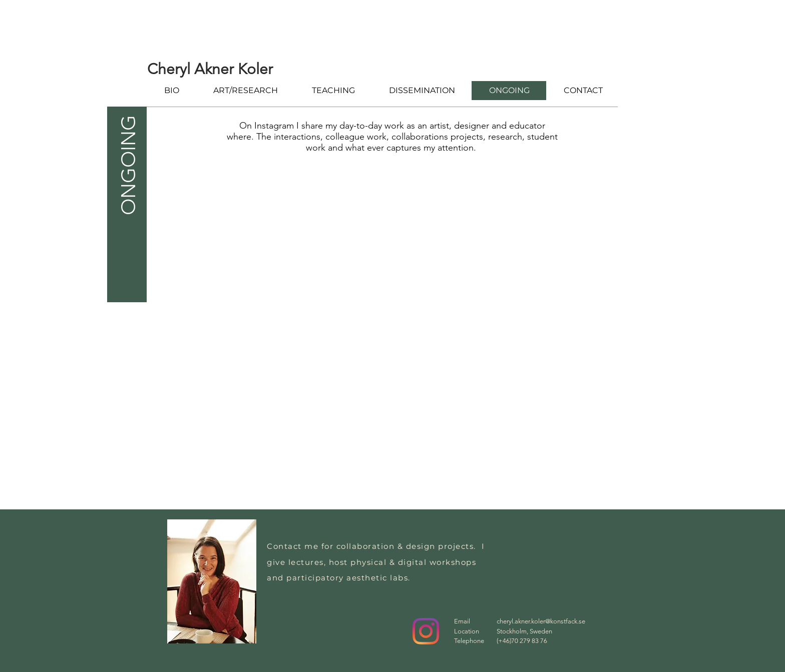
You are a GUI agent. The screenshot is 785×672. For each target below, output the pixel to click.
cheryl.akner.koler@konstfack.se (541, 621)
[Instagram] (426, 631)
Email (462, 621)
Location (467, 631)
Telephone (469, 641)
